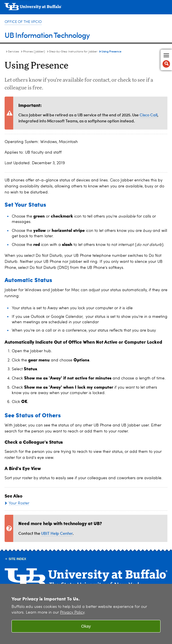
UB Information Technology (47, 35)
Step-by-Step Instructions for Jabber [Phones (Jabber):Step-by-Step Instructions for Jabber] (73, 52)
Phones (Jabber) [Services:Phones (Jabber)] (34, 52)
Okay (86, 626)
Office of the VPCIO (23, 22)
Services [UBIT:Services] (13, 52)
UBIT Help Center (57, 533)
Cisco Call (148, 115)
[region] (86, 614)
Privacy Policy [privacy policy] (72, 613)
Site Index (17, 559)
